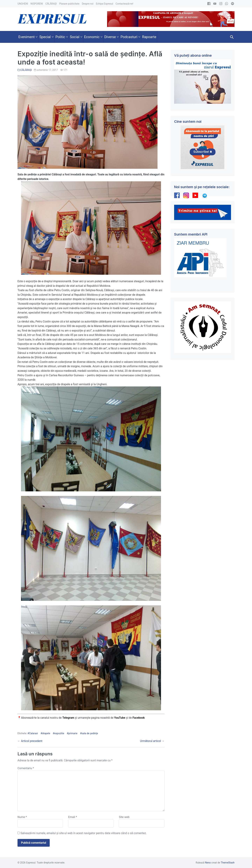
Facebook (139, 718)
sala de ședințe (90, 733)
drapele (46, 733)
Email (73, 817)
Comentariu (26, 768)
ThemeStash (228, 863)
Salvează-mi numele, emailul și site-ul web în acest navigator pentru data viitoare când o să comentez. (84, 833)
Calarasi (33, 733)
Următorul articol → (152, 741)
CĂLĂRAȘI (26, 70)
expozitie (59, 733)
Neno (208, 863)
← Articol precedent (30, 741)
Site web (124, 817)
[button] (232, 37)
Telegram (68, 718)
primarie (73, 733)
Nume (22, 817)
